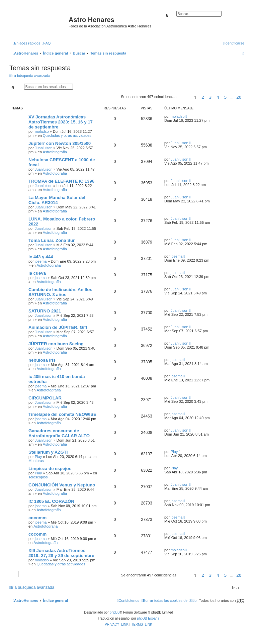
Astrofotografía (55, 152)
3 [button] (210, 97)
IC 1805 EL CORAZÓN (51, 501)
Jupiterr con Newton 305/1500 (60, 143)
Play (38, 457)
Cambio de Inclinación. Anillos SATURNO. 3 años (60, 292)
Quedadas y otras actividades (67, 135)
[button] (184, 97)
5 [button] (225, 97)
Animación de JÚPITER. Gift (58, 327)
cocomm (37, 518)
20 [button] (239, 97)
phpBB (115, 612)
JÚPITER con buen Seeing (56, 344)
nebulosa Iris (42, 360)
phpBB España (148, 618)
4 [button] (218, 97)
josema (41, 261)
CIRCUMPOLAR (45, 398)
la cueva (37, 273)
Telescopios (38, 477)
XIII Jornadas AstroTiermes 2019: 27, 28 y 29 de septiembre (61, 553)
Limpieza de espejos (50, 469)
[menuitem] (46, 43)
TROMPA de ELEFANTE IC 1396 (61, 181)
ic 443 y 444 (41, 257)
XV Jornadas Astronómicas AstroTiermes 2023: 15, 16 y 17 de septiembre (61, 122)
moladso (42, 131)
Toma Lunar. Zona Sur (52, 240)
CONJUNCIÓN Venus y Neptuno (62, 485)
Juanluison (44, 148)
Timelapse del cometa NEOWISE (62, 414)
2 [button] (203, 97)
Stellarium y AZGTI (48, 452)
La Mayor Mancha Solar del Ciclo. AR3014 (57, 200)
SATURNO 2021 (45, 311)
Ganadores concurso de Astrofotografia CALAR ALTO (59, 433)
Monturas (36, 461)
